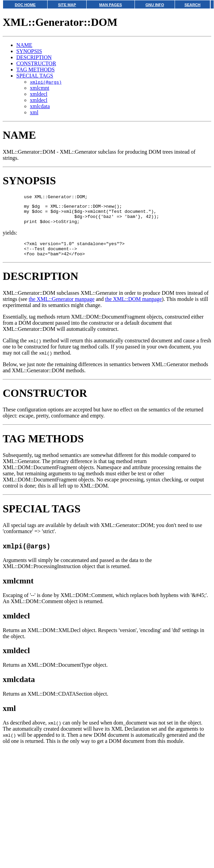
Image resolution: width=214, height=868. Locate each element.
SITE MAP (67, 5)
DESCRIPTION (34, 57)
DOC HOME (25, 5)
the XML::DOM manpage (133, 307)
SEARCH (192, 5)
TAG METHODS (35, 70)
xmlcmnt (40, 88)
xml (34, 112)
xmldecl (39, 94)
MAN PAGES (111, 5)
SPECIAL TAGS (35, 76)
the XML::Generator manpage (61, 307)
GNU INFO (155, 5)
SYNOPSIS (29, 51)
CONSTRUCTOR (36, 63)
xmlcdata (40, 106)
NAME (24, 45)
